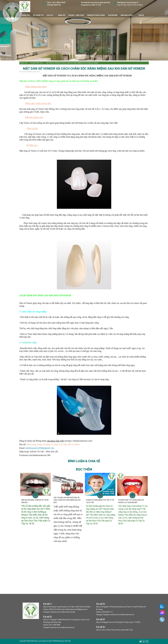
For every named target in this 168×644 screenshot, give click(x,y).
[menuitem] (23, 63)
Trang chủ (23, 63)
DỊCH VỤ (50, 15)
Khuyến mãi (113, 15)
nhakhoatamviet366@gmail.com (40, 448)
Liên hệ (141, 15)
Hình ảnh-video (127, 15)
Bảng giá (62, 15)
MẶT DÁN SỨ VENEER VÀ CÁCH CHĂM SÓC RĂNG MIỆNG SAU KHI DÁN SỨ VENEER (72, 63)
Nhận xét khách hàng (96, 15)
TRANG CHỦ (25, 15)
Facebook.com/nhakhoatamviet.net (62, 627)
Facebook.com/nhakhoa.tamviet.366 (63, 612)
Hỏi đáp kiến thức (37, 63)
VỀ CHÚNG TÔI (38, 15)
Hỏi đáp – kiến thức (76, 15)
